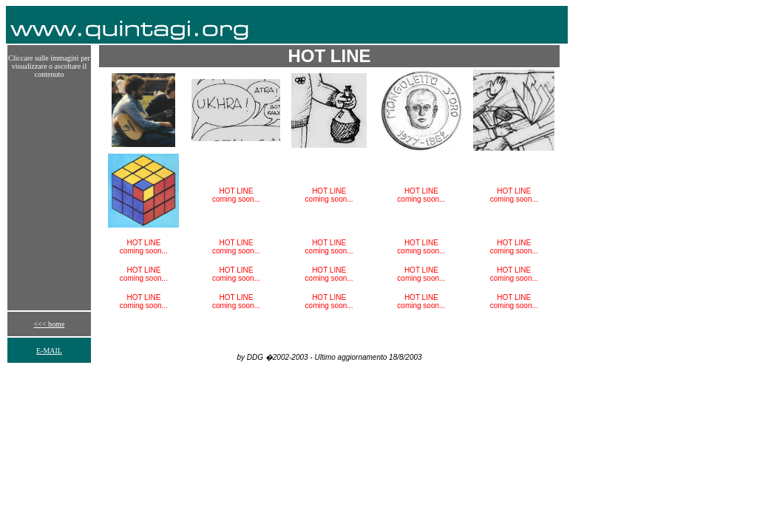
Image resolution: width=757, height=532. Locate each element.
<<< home (50, 324)
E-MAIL (49, 351)
